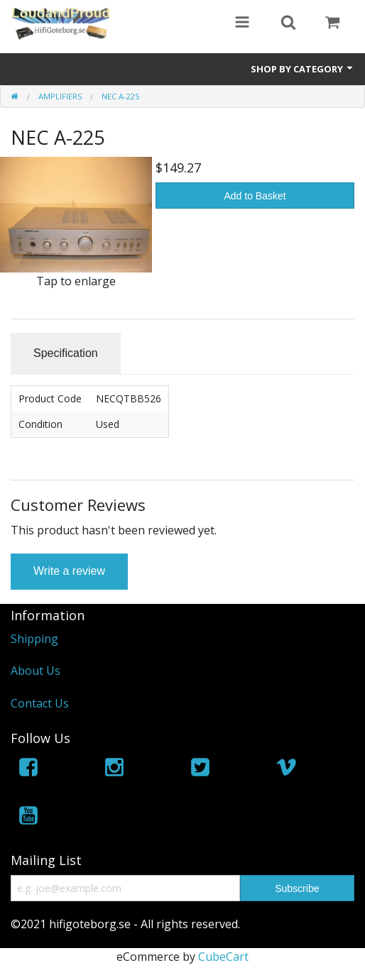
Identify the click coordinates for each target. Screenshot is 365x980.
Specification (66, 353)
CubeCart (223, 957)
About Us (36, 671)
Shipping (34, 639)
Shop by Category (303, 69)
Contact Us (40, 703)
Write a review (69, 571)
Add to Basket (255, 196)
